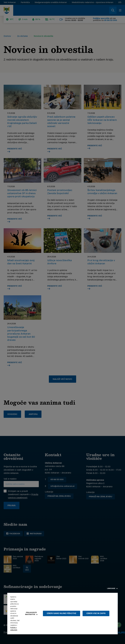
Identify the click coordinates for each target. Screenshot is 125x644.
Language (112, 588)
